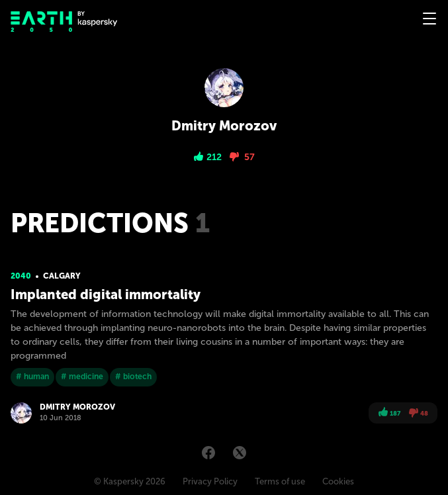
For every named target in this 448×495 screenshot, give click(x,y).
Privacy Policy (210, 481)
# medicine (82, 377)
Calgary (62, 276)
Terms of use (280, 481)
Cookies (338, 481)
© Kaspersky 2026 (130, 481)
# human (32, 377)
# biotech (133, 377)
